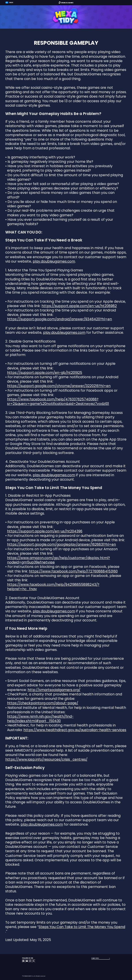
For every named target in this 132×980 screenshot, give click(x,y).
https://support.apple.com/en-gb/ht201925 (45, 373)
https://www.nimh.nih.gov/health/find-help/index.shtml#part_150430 (40, 719)
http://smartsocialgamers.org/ (54, 690)
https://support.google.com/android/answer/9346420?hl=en (59, 319)
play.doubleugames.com (54, 261)
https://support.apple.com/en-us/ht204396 (45, 531)
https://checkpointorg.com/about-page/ (43, 703)
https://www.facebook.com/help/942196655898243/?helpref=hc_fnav (53, 587)
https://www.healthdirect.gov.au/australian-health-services (75, 730)
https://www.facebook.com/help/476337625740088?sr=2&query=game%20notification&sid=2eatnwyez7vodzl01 (58, 402)
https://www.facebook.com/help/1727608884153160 (73, 571)
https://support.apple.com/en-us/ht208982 (79, 306)
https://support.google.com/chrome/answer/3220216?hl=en (59, 386)
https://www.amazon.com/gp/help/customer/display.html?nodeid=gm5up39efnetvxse (58, 560)
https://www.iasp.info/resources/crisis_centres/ (46, 760)
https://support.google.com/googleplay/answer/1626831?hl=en (61, 545)
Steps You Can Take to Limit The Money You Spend (82, 927)
